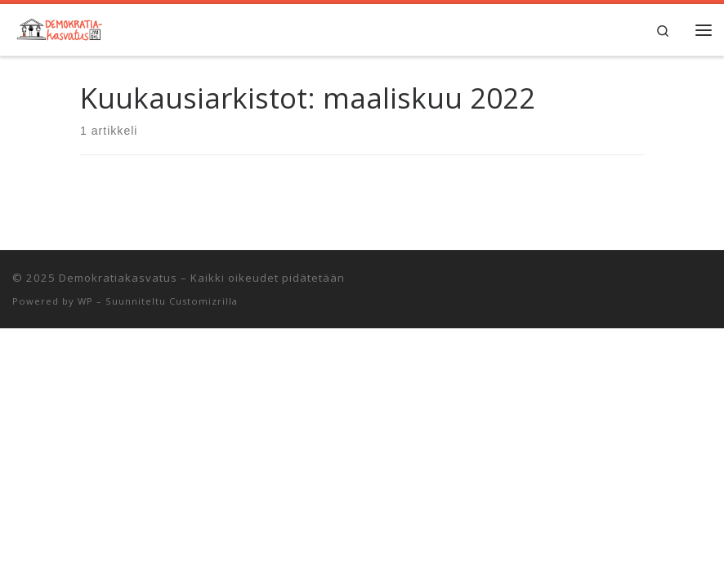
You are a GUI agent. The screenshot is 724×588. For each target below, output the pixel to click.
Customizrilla (203, 301)
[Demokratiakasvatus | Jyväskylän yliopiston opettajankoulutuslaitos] (58, 27)
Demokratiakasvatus (118, 278)
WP (85, 301)
